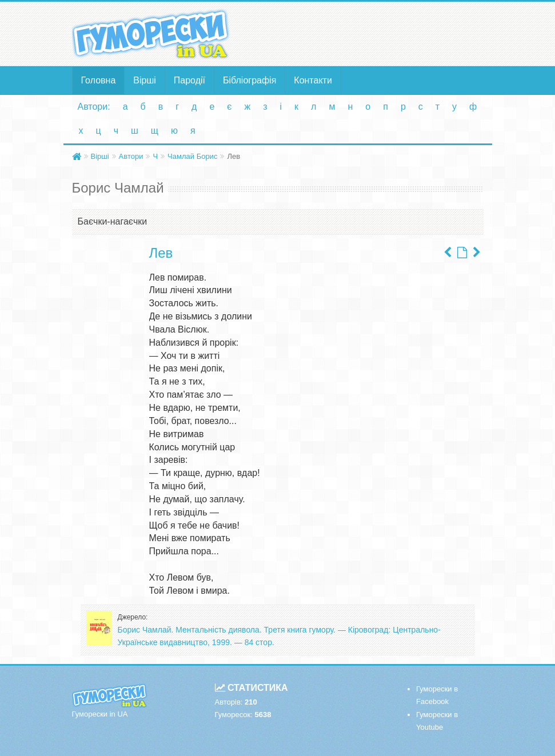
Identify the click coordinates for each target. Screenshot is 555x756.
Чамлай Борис (192, 156)
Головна (99, 80)
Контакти (313, 80)
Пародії (189, 80)
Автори (131, 156)
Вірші (145, 80)
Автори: (94, 107)
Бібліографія (249, 80)
